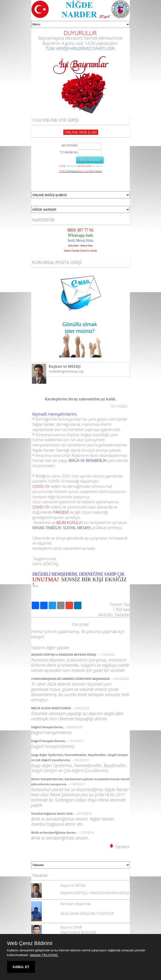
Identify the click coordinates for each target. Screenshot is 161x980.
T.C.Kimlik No (69, 152)
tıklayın (38, 637)
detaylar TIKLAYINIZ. (44, 955)
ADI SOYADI (69, 145)
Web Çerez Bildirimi (30, 943)
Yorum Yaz (120, 604)
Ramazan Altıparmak (76, 904)
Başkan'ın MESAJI (73, 885)
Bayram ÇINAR (71, 927)
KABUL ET (21, 967)
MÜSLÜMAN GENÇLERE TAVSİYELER (87, 914)
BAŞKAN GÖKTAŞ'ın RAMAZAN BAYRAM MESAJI (95, 893)
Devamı (120, 847)
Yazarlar (122, 615)
